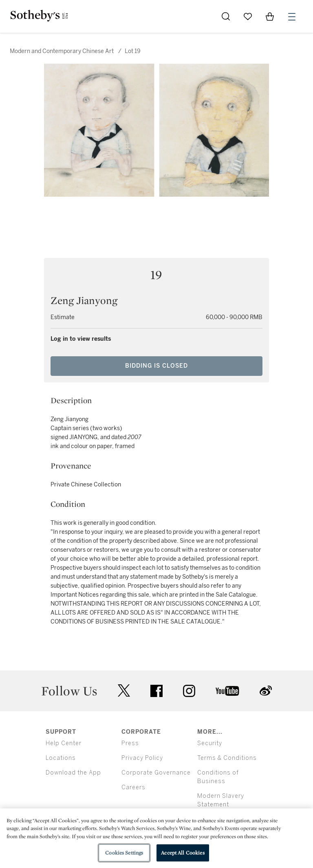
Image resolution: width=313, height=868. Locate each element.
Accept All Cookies (183, 853)
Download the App (73, 773)
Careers (133, 787)
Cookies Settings (124, 853)
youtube (227, 691)
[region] (156, 838)
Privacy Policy (142, 758)
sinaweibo (266, 691)
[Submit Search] (226, 16)
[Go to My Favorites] (248, 16)
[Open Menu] (292, 17)
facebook (156, 691)
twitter (124, 691)
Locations (61, 758)
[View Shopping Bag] (270, 16)
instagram (189, 691)
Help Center (64, 743)
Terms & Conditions (227, 758)
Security (210, 743)
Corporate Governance (156, 773)
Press (130, 743)
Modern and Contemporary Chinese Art (62, 51)
